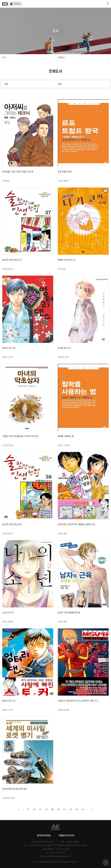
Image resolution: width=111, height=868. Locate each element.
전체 (6, 84)
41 (28, 810)
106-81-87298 (62, 849)
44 (46, 810)
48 (71, 810)
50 (83, 810)
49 (77, 810)
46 (59, 810)
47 (65, 810)
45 (52, 810)
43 (40, 810)
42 (34, 810)
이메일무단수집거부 (66, 835)
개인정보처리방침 (44, 835)
